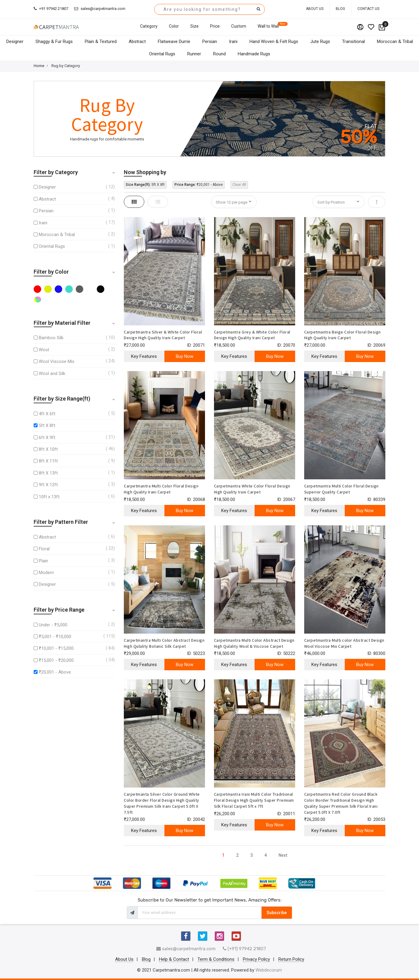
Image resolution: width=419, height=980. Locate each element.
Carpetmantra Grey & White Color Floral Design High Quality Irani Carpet (252, 335)
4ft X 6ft (47, 414)
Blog (340, 9)
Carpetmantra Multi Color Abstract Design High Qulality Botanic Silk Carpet (164, 643)
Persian (210, 41)
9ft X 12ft (48, 485)
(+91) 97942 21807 (244, 949)
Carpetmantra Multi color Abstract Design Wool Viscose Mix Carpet (344, 643)
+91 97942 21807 (51, 9)
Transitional (353, 41)
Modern (46, 573)
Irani (233, 41)
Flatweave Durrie (174, 41)
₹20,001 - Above (55, 672)
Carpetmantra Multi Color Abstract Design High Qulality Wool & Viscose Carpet (254, 643)
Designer (15, 41)
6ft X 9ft (47, 438)
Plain (43, 561)
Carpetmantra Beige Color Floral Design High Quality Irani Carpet (343, 335)
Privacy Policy (256, 960)
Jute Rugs (320, 41)
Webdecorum (269, 970)
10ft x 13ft (49, 497)
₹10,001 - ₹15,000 (56, 648)
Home (39, 66)
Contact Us (368, 9)
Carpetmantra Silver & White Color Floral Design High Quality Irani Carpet (163, 335)
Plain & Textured (101, 41)
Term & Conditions (216, 960)
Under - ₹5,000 (53, 625)
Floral (44, 549)
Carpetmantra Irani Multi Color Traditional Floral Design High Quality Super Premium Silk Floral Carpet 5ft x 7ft (254, 800)
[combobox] (210, 9)
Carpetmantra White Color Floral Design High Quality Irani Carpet (252, 489)
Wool (44, 350)
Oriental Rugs (162, 54)
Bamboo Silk (51, 338)
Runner (194, 54)
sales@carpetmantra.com (100, 9)
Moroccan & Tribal (395, 41)
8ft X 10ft (48, 449)
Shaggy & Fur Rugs (54, 41)
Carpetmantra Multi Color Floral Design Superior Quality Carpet (341, 489)
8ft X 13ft (48, 473)
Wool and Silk (52, 373)
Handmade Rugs (254, 54)
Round (219, 54)
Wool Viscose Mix (57, 361)
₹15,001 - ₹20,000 (56, 660)
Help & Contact (174, 960)
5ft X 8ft (47, 425)
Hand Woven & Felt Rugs (274, 41)
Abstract (137, 41)
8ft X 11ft (48, 461)
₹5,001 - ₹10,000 (55, 637)
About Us (315, 9)
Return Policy (291, 960)
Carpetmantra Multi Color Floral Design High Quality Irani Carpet (161, 489)
